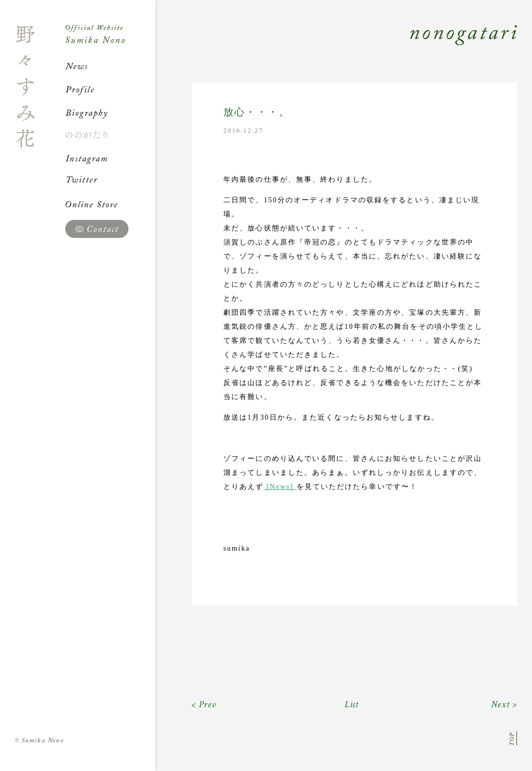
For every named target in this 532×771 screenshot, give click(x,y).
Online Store (110, 204)
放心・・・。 (257, 112)
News (110, 66)
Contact (97, 229)
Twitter (110, 181)
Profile (110, 89)
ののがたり (110, 135)
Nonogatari (336, 46)
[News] (279, 487)
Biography (110, 112)
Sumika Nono (39, 740)
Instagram (110, 158)
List (352, 704)
